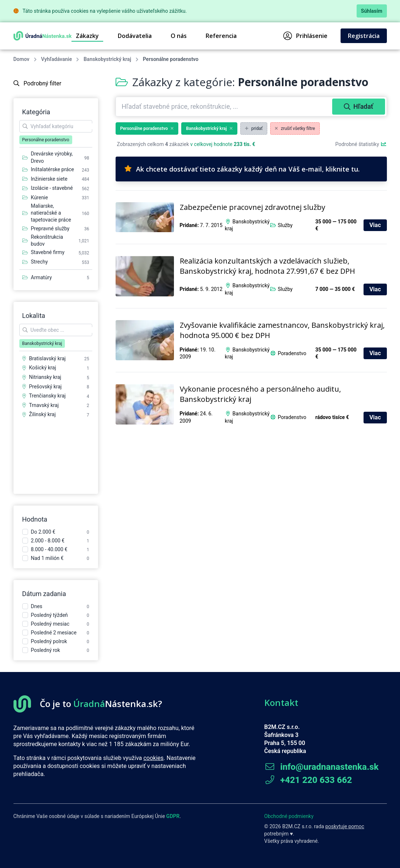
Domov (22, 59)
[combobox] (225, 107)
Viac (375, 225)
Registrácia (364, 36)
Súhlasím (372, 11)
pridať (254, 128)
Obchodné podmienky (289, 816)
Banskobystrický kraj (107, 59)
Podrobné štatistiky (361, 144)
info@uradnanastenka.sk (322, 767)
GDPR (173, 816)
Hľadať (359, 106)
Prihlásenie (305, 36)
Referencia (221, 36)
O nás (179, 36)
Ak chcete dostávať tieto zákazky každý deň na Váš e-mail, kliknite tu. (242, 169)
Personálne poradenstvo (147, 128)
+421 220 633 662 (308, 780)
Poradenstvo (292, 353)
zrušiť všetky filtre (295, 128)
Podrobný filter (38, 83)
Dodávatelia (135, 36)
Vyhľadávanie (57, 59)
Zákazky (87, 36)
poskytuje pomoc (345, 826)
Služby (285, 225)
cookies (153, 758)
